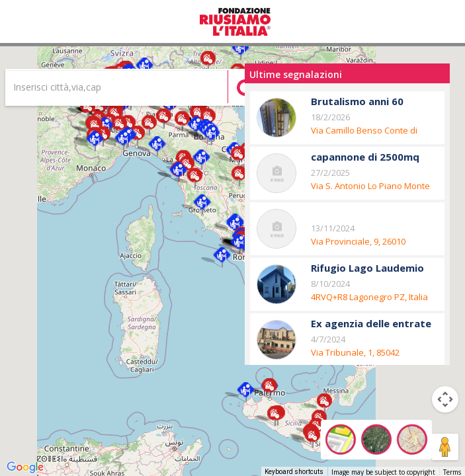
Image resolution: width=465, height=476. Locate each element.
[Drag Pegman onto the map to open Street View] (445, 447)
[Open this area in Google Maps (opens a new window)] (25, 467)
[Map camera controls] (445, 399)
